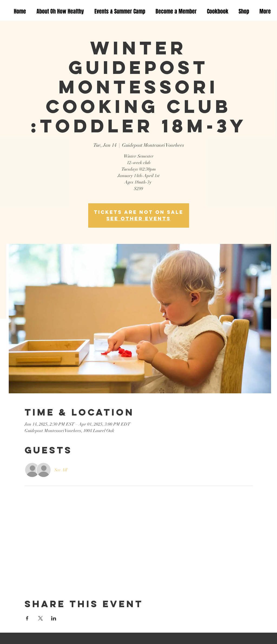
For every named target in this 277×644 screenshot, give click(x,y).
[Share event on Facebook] (27, 618)
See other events (138, 219)
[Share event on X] (40, 618)
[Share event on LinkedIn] (54, 618)
